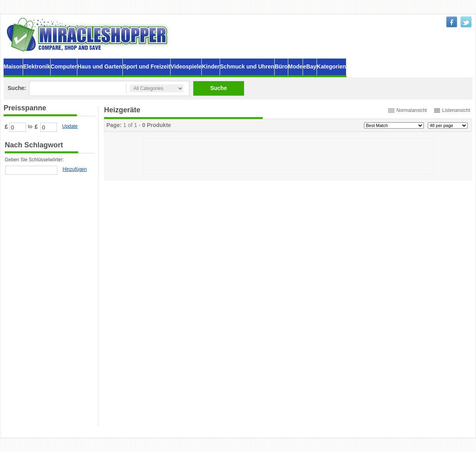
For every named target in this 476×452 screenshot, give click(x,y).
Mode (296, 67)
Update (70, 126)
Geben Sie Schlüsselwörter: (34, 160)
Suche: (17, 88)
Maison (13, 67)
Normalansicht (412, 110)
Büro (281, 67)
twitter (466, 22)
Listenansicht (456, 110)
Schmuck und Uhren (247, 67)
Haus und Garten (100, 67)
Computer (64, 67)
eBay (310, 67)
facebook (452, 22)
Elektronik (37, 67)
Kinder (210, 67)
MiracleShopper (89, 34)
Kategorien (331, 67)
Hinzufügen (75, 169)
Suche (218, 88)
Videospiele (186, 67)
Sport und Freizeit (147, 67)
